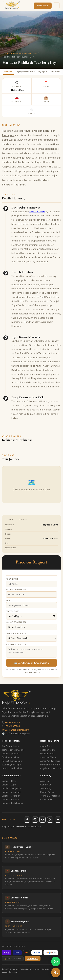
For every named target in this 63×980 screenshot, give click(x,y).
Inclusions (55, 71)
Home (5, 53)
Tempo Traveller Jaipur (13, 750)
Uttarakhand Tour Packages (24, 53)
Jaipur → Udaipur (10, 800)
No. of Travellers (16, 622)
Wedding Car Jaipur (12, 765)
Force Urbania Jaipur (12, 761)
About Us (45, 781)
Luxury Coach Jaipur (12, 768)
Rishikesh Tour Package (27, 162)
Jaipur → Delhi (9, 781)
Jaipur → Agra (9, 785)
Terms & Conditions (50, 796)
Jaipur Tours (46, 746)
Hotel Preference (16, 633)
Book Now (43, 6)
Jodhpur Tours (48, 750)
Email (9, 600)
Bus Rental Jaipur (11, 757)
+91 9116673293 (11, 726)
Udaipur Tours (47, 754)
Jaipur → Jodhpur (11, 796)
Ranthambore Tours (50, 765)
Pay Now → (33, 959)
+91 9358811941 (11, 723)
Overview (8, 71)
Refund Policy (47, 800)
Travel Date (12, 611)
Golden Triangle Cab (12, 788)
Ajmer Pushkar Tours (50, 761)
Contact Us (46, 785)
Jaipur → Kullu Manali (12, 803)
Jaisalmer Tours (48, 757)
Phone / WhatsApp (16, 590)
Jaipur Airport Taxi (11, 754)
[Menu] (56, 6)
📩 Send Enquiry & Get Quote (32, 663)
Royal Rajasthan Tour (51, 768)
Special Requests (16, 644)
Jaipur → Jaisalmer (11, 792)
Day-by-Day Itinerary (25, 71)
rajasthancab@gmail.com (15, 730)
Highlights (43, 71)
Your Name (12, 579)
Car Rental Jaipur (10, 746)
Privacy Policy (47, 792)
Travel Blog (46, 788)
